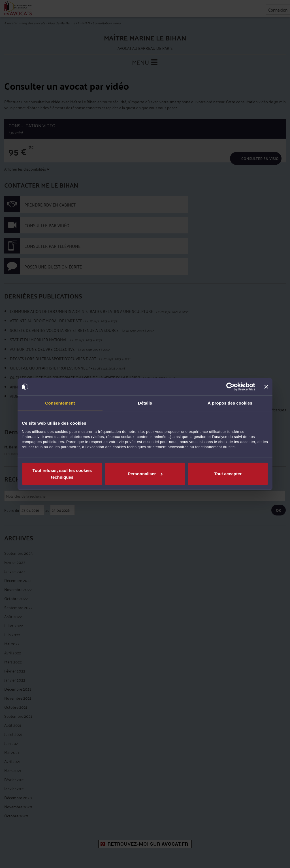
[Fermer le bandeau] (266, 387)
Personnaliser (145, 473)
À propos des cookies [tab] (230, 403)
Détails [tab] (145, 403)
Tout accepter (228, 473)
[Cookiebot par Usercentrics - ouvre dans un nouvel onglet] (230, 387)
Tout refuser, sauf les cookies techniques (62, 473)
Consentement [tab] (60, 403)
